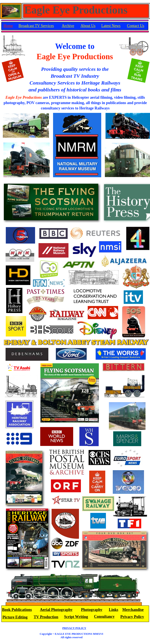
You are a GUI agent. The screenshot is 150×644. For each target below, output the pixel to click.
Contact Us (136, 26)
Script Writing (76, 617)
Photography (92, 610)
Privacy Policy (132, 617)
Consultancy (104, 617)
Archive (68, 26)
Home (8, 26)
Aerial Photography (56, 610)
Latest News (111, 26)
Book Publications (17, 610)
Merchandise (133, 610)
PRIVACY (74, 628)
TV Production (46, 617)
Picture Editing (15, 617)
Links (114, 610)
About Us (88, 26)
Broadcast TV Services (36, 26)
